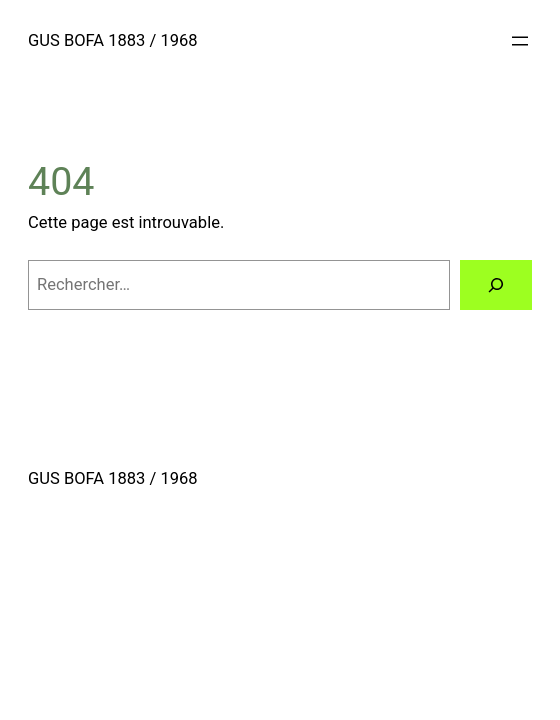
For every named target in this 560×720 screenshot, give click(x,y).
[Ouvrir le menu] (520, 41)
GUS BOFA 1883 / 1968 (113, 40)
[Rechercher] (496, 285)
